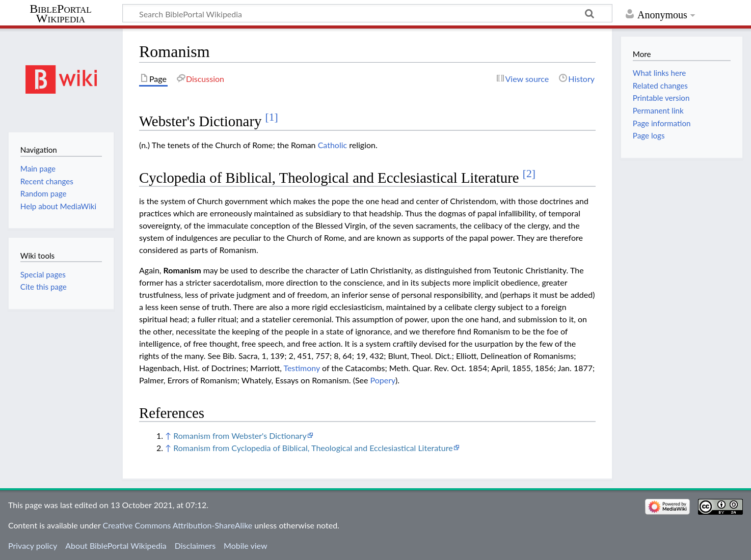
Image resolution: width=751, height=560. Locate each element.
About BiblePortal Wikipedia (116, 545)
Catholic (333, 145)
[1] (272, 117)
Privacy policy (33, 545)
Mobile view (245, 545)
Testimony (302, 368)
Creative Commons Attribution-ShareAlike (178, 525)
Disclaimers (195, 545)
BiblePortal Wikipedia (60, 14)
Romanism (182, 270)
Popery (383, 380)
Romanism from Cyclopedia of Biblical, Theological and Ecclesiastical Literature (313, 448)
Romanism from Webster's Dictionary (240, 436)
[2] (529, 174)
